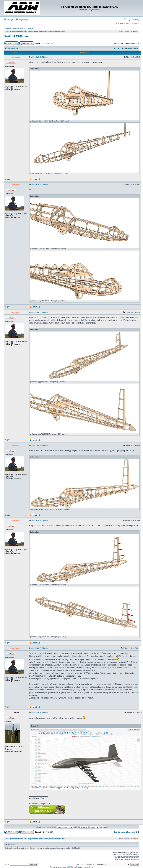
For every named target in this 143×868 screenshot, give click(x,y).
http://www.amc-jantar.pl (40, 804)
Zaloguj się (9, 20)
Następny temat (133, 48)
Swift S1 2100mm (16, 36)
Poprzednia (131, 44)
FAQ (127, 20)
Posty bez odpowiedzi (12, 28)
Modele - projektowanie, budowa (33, 32)
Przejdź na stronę (121, 44)
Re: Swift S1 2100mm (41, 57)
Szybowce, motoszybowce (56, 32)
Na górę (7, 179)
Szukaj (135, 20)
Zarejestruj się (22, 20)
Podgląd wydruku (11, 48)
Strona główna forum (12, 32)
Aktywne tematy (27, 28)
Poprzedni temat (120, 48)
